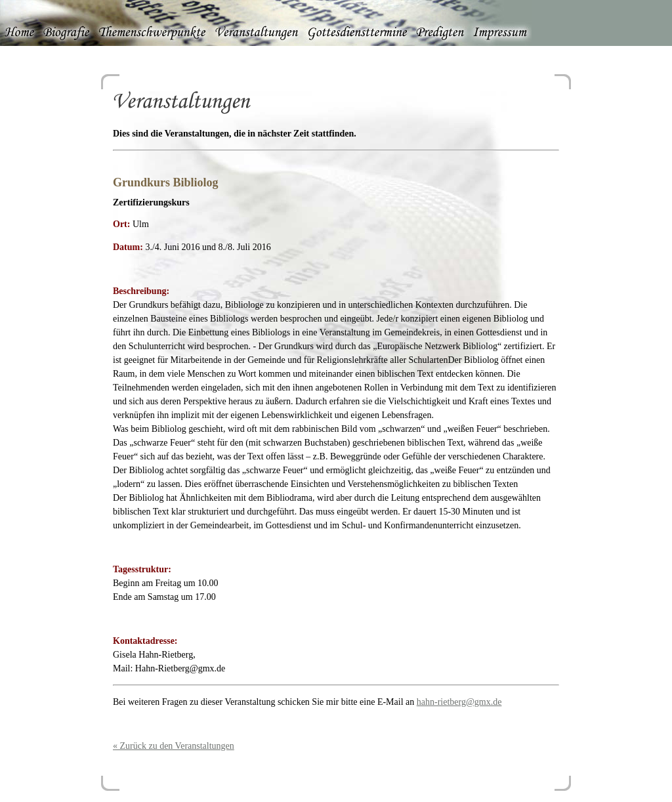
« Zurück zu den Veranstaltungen (174, 746)
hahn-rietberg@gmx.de (459, 702)
